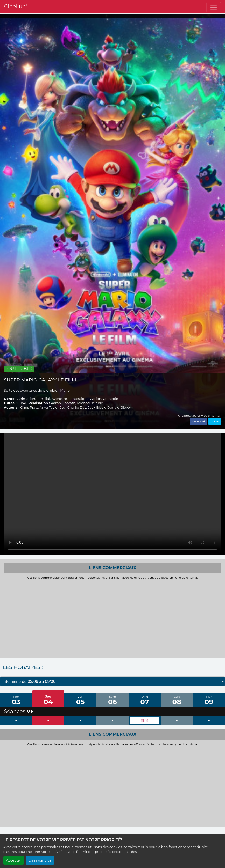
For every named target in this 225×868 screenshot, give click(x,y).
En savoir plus (40, 860)
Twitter (215, 421)
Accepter (14, 860)
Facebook (199, 421)
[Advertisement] (112, 618)
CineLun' (16, 6)
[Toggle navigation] (214, 7)
